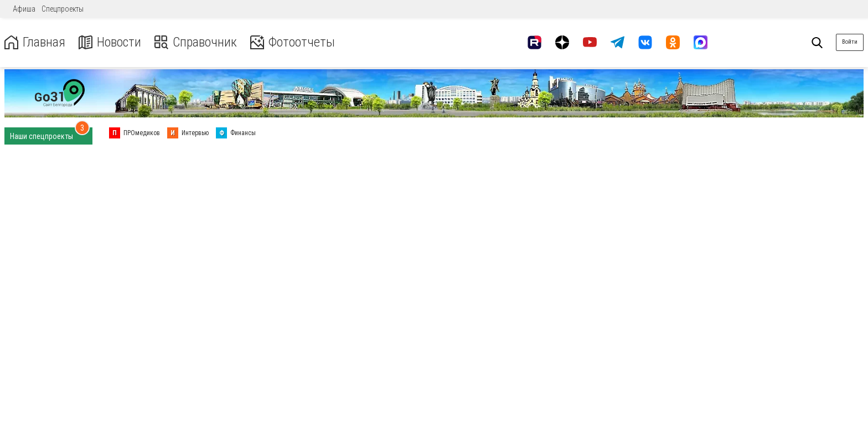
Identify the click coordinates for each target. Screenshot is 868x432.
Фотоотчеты (293, 42)
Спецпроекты (63, 9)
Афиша (24, 9)
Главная (35, 42)
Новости (110, 42)
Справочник (196, 42)
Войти (850, 42)
